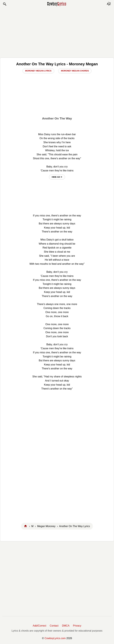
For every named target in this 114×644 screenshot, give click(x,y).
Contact (54, 626)
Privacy (77, 626)
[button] (5, 4)
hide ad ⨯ (57, 177)
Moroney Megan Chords (75, 71)
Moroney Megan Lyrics (38, 71)
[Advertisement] (57, 32)
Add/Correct (39, 626)
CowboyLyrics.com (55, 638)
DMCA (66, 626)
